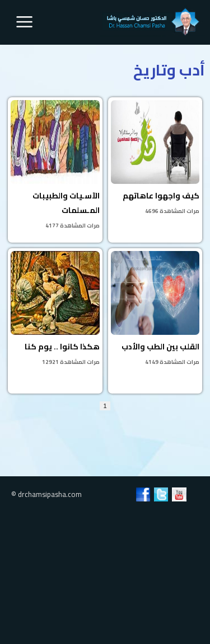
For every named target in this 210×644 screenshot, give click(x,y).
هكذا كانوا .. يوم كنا (55, 309)
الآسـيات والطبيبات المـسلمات (55, 165)
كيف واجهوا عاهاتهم (155, 158)
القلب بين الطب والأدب (155, 309)
